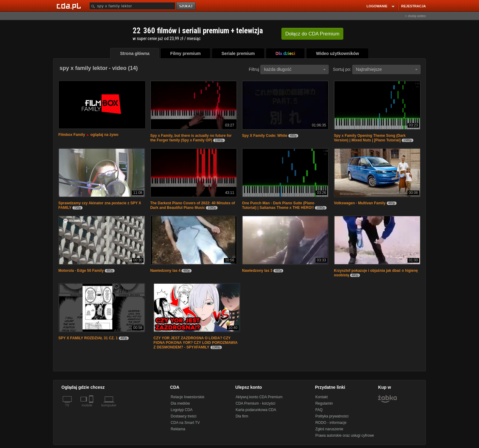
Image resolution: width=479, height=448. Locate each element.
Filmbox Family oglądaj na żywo (88, 135)
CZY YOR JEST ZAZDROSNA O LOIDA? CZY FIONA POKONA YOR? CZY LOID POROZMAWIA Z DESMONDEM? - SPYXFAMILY (195, 343)
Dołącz (312, 34)
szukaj (186, 6)
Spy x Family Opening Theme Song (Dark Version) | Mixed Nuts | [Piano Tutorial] (370, 138)
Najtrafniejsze (387, 69)
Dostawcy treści (184, 416)
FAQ (319, 410)
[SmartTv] (92, 409)
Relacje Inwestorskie (188, 397)
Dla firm (242, 416)
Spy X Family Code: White (265, 136)
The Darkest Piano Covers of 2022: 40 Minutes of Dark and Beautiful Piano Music (193, 205)
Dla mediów (180, 403)
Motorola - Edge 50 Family (81, 271)
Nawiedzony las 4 (165, 271)
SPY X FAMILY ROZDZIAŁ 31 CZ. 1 (88, 338)
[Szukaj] (132, 6)
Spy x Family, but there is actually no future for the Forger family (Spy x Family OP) (191, 138)
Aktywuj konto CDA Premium (259, 397)
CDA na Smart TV (185, 423)
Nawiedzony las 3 (257, 271)
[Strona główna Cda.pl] (70, 6)
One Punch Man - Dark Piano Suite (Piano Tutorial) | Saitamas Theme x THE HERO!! (278, 205)
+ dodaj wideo (415, 16)
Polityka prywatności (332, 416)
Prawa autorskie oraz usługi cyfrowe (345, 435)
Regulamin (324, 403)
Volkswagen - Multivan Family (360, 203)
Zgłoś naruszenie (329, 429)
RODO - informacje (331, 423)
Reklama (178, 429)
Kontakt (322, 397)
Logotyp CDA (182, 410)
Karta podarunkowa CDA (256, 410)
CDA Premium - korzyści (255, 403)
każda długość (295, 69)
